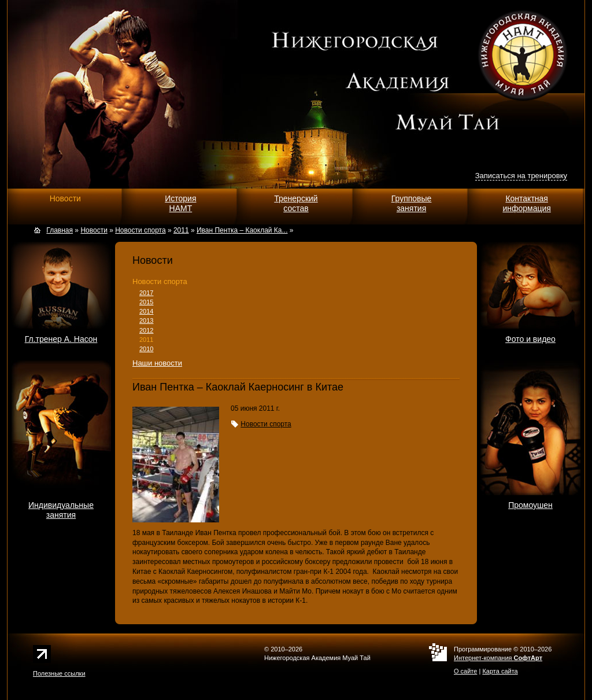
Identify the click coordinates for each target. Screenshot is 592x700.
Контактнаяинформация (526, 203)
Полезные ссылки (59, 673)
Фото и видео (530, 339)
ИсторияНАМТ (180, 203)
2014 (146, 311)
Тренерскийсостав (296, 203)
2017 (146, 293)
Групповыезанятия (412, 203)
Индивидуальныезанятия (61, 510)
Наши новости (157, 363)
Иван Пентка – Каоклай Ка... (242, 230)
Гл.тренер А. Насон (61, 339)
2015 (146, 302)
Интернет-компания (498, 658)
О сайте (465, 671)
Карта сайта (500, 671)
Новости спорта (160, 281)
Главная (60, 230)
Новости (65, 198)
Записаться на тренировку (521, 176)
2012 (146, 330)
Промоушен (530, 505)
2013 (146, 320)
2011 (146, 340)
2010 (146, 349)
